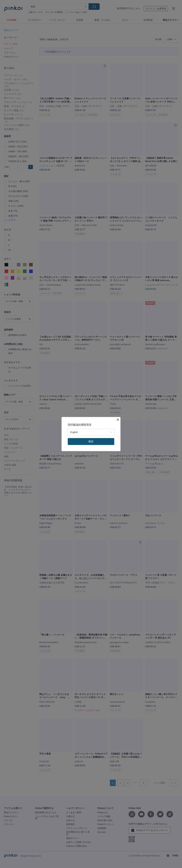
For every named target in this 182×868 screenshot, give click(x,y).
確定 (91, 441)
